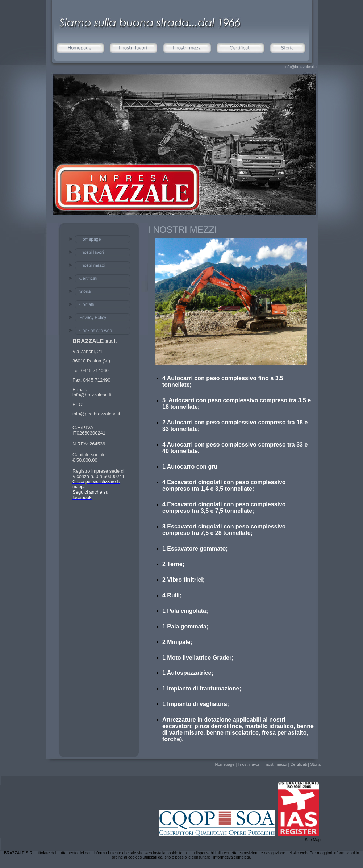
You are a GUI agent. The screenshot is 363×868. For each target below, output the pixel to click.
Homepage (225, 764)
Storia (315, 764)
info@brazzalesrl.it (301, 67)
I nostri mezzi (276, 764)
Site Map (313, 840)
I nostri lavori (249, 764)
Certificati (299, 764)
